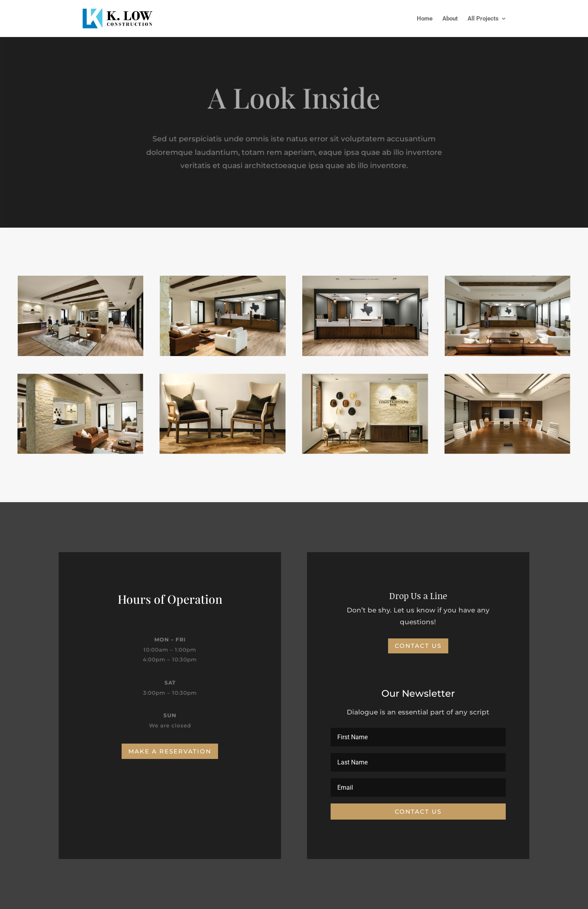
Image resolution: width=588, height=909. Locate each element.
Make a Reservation (170, 751)
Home (425, 19)
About (450, 19)
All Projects (483, 19)
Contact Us (418, 646)
